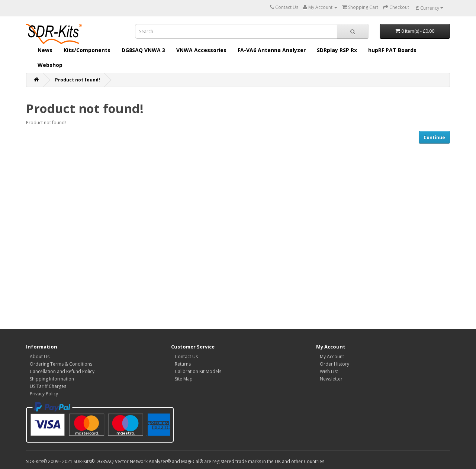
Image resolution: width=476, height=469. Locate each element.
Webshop (50, 65)
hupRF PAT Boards (392, 50)
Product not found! (78, 80)
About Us (40, 356)
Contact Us (186, 356)
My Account (332, 356)
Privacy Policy (44, 394)
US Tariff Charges (48, 386)
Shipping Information (52, 379)
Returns (183, 364)
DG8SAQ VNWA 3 (143, 50)
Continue (434, 137)
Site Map (184, 379)
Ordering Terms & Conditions (61, 364)
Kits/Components (87, 50)
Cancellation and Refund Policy (62, 371)
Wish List (329, 371)
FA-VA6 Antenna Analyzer (272, 50)
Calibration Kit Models (198, 371)
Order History (335, 364)
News (45, 50)
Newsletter (331, 379)
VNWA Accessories (201, 50)
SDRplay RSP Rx (337, 50)
